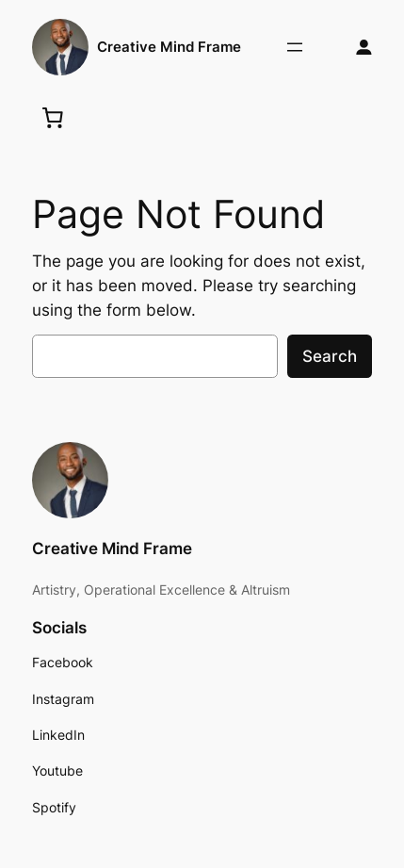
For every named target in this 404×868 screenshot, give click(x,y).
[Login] (364, 48)
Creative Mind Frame (169, 47)
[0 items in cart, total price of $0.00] (52, 117)
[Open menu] (295, 47)
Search (330, 356)
